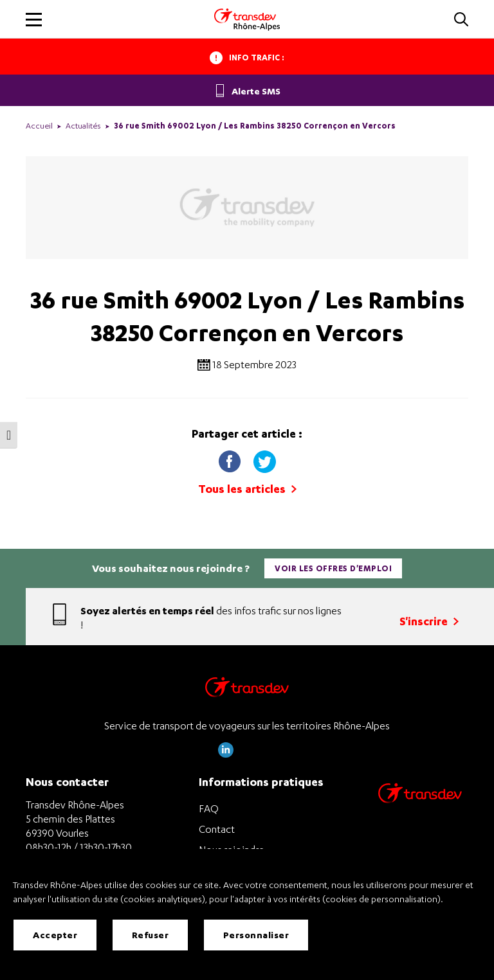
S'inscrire (429, 621)
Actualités (83, 126)
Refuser (151, 935)
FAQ (209, 808)
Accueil (39, 126)
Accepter (55, 935)
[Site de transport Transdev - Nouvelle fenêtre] (420, 809)
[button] (461, 20)
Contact (217, 829)
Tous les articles (247, 489)
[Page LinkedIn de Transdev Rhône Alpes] (226, 754)
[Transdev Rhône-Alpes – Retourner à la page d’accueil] (247, 690)
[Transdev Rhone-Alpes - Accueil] (247, 19)
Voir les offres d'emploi (333, 568)
